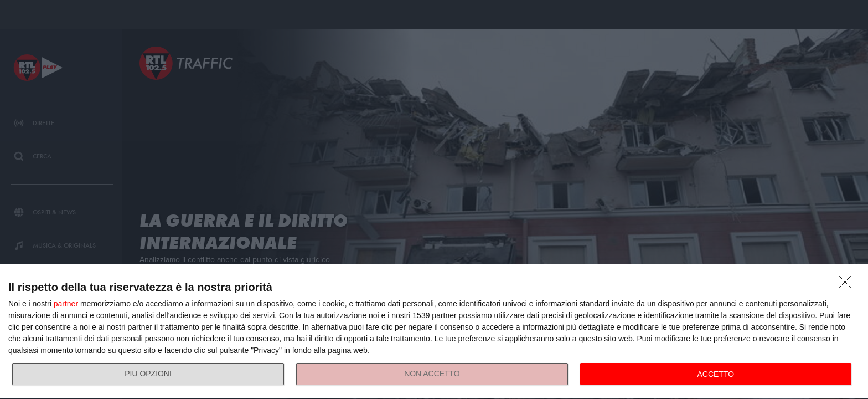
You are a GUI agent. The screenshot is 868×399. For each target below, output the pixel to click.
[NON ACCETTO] (848, 285)
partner (66, 304)
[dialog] (434, 332)
